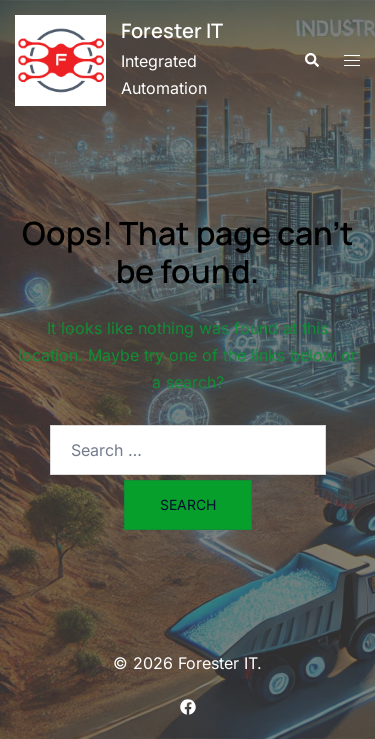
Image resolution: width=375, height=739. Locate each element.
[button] (311, 60)
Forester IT (172, 30)
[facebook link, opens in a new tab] (188, 705)
